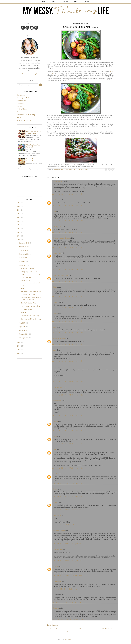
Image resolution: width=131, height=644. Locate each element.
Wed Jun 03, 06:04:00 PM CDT (67, 308)
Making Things (22, 109)
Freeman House (75, 170)
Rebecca (56, 608)
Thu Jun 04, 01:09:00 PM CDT (67, 510)
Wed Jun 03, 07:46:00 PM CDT (67, 382)
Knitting (20, 106)
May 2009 (22, 323)
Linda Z (56, 302)
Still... (23, 289)
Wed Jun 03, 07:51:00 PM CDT (67, 395)
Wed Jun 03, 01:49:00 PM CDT (67, 206)
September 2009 (24, 254)
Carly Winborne (59, 181)
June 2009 (22, 265)
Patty (55, 436)
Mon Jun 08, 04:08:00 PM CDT (67, 619)
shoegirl (56, 502)
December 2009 (24, 243)
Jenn (55, 327)
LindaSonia (57, 253)
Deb (55, 450)
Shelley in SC (58, 227)
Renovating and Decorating (26, 115)
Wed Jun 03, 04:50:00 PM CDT (67, 281)
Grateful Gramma (59, 338)
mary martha (57, 401)
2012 (19, 229)
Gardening (85, 170)
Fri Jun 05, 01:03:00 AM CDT (67, 589)
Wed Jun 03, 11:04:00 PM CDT (67, 444)
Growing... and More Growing (31, 319)
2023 (19, 203)
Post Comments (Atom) (64, 631)
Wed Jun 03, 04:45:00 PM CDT (67, 270)
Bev (55, 211)
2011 (19, 232)
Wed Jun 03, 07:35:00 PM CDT (67, 344)
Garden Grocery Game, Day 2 (31, 316)
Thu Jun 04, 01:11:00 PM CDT (67, 525)
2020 (19, 206)
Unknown (57, 200)
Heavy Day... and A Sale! (29, 272)
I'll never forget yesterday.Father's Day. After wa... (31, 283)
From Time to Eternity (28, 268)
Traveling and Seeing (24, 120)
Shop (76, 2)
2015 (19, 217)
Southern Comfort (59, 531)
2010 (19, 236)
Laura (55, 367)
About (54, 2)
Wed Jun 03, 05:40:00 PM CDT (67, 296)
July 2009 (22, 261)
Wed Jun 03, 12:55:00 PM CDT (67, 194)
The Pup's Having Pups (29, 303)
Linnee (56, 314)
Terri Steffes (57, 516)
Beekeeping (21, 95)
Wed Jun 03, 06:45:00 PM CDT (67, 321)
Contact (87, 2)
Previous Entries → (108, 629)
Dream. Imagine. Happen (62, 238)
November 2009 (24, 247)
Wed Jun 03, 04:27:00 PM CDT (67, 247)
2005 (19, 353)
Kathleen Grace (58, 387)
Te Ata (56, 421)
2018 (19, 210)
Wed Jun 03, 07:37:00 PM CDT (67, 361)
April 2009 (23, 327)
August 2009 (23, 258)
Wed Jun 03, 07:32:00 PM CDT (67, 333)
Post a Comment (53, 625)
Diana (55, 489)
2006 (19, 350)
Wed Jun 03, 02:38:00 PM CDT (67, 221)
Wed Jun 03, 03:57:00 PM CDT (67, 232)
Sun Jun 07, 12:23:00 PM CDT (67, 602)
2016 (19, 214)
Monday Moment (23, 112)
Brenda (56, 566)
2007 (19, 346)
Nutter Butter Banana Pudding (31, 306)
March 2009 (23, 330)
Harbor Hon (57, 581)
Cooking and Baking (61, 170)
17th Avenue (68, 640)
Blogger (69, 641)
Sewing (19, 117)
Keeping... (24, 313)
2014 (19, 221)
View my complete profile (30, 74)
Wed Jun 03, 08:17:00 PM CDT (67, 415)
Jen (54, 350)
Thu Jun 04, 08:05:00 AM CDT (67, 496)
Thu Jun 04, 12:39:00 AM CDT (67, 483)
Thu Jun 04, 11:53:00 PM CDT (67, 576)
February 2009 (24, 334)
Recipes (65, 2)
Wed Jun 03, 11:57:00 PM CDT (67, 468)
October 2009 (24, 250)
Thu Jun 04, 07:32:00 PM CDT (67, 561)
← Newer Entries (52, 629)
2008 (19, 342)
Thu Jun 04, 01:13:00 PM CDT (67, 544)
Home (44, 2)
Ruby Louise (58, 549)
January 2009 (23, 338)
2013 (19, 225)
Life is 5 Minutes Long (61, 275)
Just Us (56, 474)
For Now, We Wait (27, 309)
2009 (19, 240)
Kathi (55, 287)
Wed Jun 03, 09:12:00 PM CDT (67, 431)
